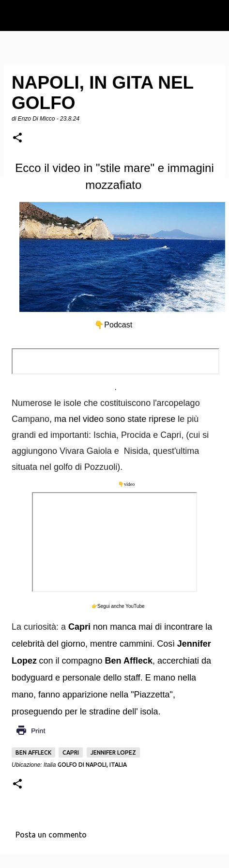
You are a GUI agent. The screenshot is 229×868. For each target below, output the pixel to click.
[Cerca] (215, 15)
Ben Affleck (33, 752)
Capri (71, 752)
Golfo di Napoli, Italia (92, 765)
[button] (17, 138)
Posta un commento (51, 835)
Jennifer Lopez (113, 752)
